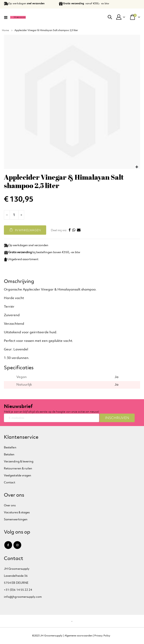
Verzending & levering (19, 461)
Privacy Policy (102, 636)
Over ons (10, 505)
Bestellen (10, 447)
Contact (10, 482)
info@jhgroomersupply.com (23, 597)
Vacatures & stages (17, 512)
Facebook (8, 545)
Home (5, 30)
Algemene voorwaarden (78, 636)
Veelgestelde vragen (18, 475)
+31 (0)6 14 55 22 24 (18, 590)
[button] (137, 167)
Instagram (17, 545)
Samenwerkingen (16, 519)
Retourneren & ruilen (18, 468)
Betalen (9, 454)
